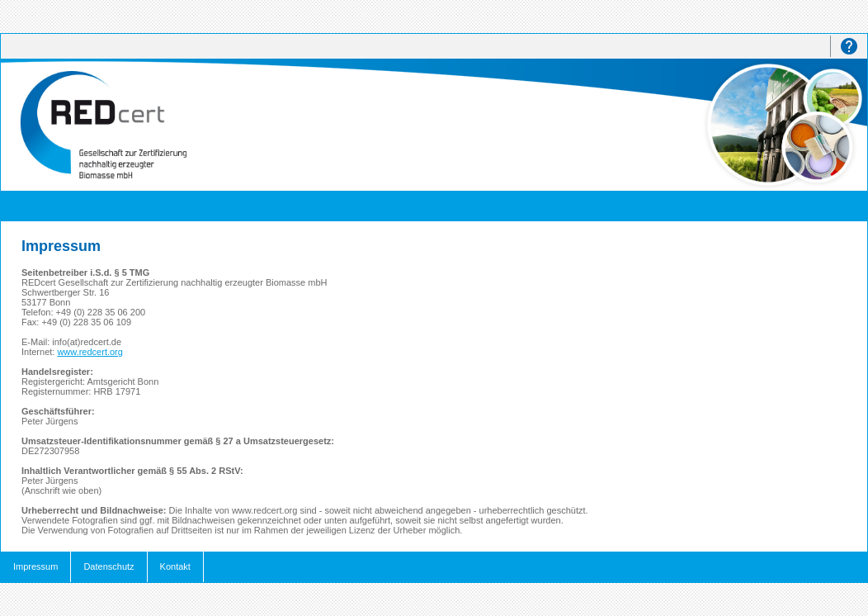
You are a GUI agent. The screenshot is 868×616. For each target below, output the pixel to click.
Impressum (35, 566)
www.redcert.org (90, 352)
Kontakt (175, 566)
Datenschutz (108, 566)
